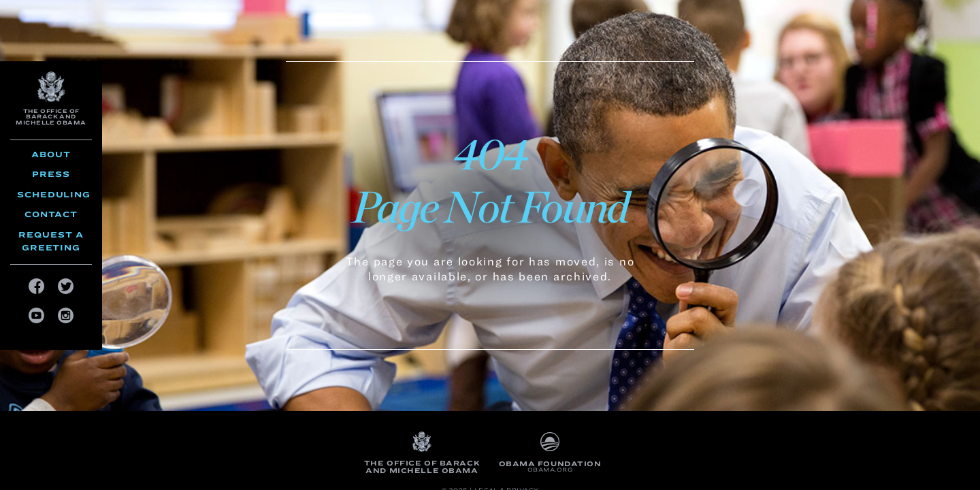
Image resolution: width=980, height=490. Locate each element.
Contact (51, 214)
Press (51, 174)
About (51, 154)
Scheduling (54, 194)
